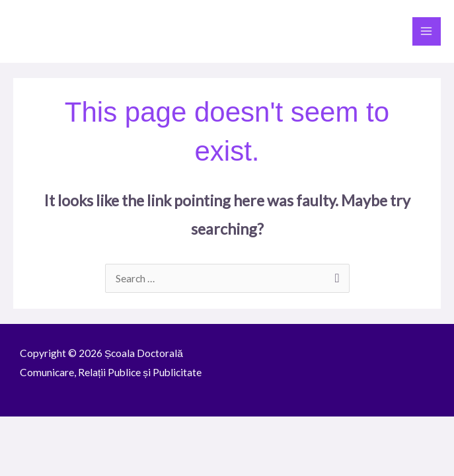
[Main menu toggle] (427, 31)
